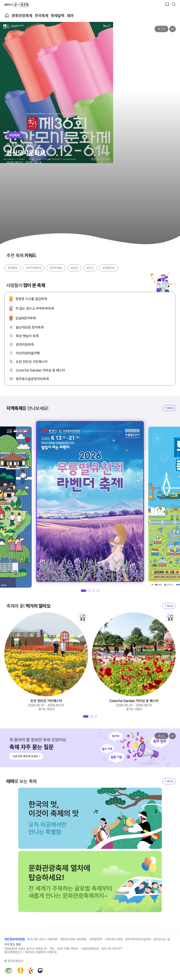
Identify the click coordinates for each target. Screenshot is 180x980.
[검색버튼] (174, 4)
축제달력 (58, 16)
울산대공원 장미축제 (30, 327)
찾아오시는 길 (162, 939)
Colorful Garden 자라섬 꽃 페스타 (40, 370)
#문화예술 (56, 268)
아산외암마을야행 (28, 353)
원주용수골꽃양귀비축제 (32, 379)
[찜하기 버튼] (167, 4)
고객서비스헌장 (114, 939)
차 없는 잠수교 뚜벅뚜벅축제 (35, 309)
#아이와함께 (34, 268)
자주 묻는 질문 (13, 944)
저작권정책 (96, 939)
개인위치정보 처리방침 (73, 939)
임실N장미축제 (26, 318)
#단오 (90, 268)
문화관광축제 (22, 16)
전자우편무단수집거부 (138, 939)
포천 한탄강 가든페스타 (32, 362)
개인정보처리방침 (15, 939)
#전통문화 (109, 268)
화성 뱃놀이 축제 (27, 336)
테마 (70, 16)
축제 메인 (7, 15)
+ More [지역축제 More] (169, 408)
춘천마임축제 (25, 345)
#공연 (74, 268)
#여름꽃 (13, 268)
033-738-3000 (68, 949)
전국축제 (42, 16)
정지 (172, 29)
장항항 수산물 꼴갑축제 (31, 299)
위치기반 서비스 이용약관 (42, 939)
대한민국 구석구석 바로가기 (17, 5)
